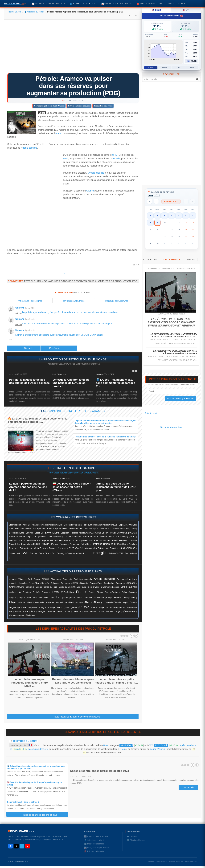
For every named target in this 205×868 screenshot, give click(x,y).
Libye (12, 602)
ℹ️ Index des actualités (94, 844)
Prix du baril (151, 413)
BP (73, 525)
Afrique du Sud (25, 579)
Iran (59, 597)
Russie (117, 159)
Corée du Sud (65, 587)
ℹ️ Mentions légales (136, 840)
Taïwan (60, 611)
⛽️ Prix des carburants (150, 4)
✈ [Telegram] (22, 846)
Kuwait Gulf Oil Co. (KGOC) (123, 533)
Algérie (45, 579)
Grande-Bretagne (112, 592)
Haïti (29, 598)
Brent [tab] (157, 10)
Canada (131, 583)
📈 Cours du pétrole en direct (49, 4)
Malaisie (21, 602)
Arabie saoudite (29, 148)
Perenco (64, 544)
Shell (25, 553)
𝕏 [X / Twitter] (16, 846)
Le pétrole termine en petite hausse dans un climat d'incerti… (116, 681)
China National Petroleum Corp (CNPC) (75, 528)
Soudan (122, 607)
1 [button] (150, 216)
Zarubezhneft (131, 553)
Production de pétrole (103, 106)
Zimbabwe (31, 615)
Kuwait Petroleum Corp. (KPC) (23, 537)
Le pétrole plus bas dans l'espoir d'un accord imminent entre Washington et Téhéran (171, 322)
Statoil (81, 553)
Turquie (110, 611)
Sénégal (41, 611)
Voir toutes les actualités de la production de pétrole (74, 364)
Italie (72, 598)
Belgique (55, 583)
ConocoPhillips (102, 528)
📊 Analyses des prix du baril (117, 4)
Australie (13, 583)
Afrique (12, 579)
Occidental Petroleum (118, 540)
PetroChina (86, 544)
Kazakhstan (99, 598)
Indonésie (43, 598)
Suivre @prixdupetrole (171, 427)
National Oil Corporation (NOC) (24, 540)
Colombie (30, 587)
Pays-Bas (33, 607)
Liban (125, 598)
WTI (152, 745)
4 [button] (171, 216)
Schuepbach (15, 553)
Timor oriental (89, 611)
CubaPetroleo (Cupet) (120, 529)
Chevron (131, 525)
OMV (104, 540)
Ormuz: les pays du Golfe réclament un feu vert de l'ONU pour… (116, 487)
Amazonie (67, 579)
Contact (183, 4)
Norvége (99, 602)
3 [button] (164, 216)
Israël (66, 598)
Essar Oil (39, 533)
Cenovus (113, 525)
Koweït (117, 598)
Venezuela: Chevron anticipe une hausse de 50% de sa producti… (71, 383)
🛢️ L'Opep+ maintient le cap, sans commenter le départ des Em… (116, 383)
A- (136, 16)
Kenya (109, 598)
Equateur (27, 592)
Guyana (13, 598)
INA (91, 533)
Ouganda (13, 607)
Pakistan (23, 607)
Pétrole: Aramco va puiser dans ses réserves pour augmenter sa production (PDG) (74, 86)
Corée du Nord (50, 587)
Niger (81, 602)
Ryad (66, 159)
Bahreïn (45, 583)
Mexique (50, 602)
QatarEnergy (40, 548)
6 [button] (186, 216)
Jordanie (88, 598)
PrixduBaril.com (16, 861)
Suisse (17, 611)
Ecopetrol (13, 533)
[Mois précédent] (156, 201)
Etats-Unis (59, 592)
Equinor (29, 533)
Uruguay (119, 611)
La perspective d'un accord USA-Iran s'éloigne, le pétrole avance (175, 352)
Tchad (68, 611)
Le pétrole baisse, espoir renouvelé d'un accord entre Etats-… (30, 683)
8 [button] (150, 223)
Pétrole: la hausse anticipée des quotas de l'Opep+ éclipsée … (29, 383)
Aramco (59, 133)
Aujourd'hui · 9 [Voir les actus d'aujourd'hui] (171, 201)
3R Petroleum (15, 525)
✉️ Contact (132, 836)
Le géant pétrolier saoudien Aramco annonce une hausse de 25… (28, 487)
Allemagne (56, 579)
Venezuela (130, 611)
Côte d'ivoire (94, 587)
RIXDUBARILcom (22, 831)
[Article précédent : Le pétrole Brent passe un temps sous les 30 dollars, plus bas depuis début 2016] (24, 348)
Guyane (22, 598)
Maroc (30, 602)
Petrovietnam (26, 548)
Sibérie (94, 607)
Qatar (66, 607)
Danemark (106, 587)
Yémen (21, 615)
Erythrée (36, 592)
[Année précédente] (150, 201)
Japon (79, 598)
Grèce (125, 592)
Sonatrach (72, 553)
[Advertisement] (73, 47)
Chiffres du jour (25, 741)
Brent (106, 745)
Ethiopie (71, 592)
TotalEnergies (97, 553)
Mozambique (62, 602)
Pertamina (74, 544)
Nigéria (89, 602)
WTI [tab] (186, 10)
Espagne (46, 592)
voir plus (19, 313)
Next (136, 636)
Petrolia (132, 544)
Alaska (37, 579)
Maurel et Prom (90, 537)
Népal (125, 602)
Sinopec (33, 553)
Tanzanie (51, 611)
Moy (188, 61)
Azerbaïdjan (34, 583)
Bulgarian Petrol (101, 525)
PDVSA (46, 544)
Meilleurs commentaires (117, 301)
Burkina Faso (96, 583)
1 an (178, 67)
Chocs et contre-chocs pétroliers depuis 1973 (99, 771)
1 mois (151, 67)
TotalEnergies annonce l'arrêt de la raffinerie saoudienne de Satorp (105, 437)
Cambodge (109, 583)
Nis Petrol (95, 540)
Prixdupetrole (65, 274)
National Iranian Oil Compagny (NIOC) (117, 537)
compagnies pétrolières (76, 517)
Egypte (124, 587)
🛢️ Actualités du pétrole (83, 4)
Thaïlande (77, 611)
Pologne (43, 607)
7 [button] (193, 216)
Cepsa (122, 525)
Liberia (132, 598)
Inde (35, 598)
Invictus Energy (101, 533)
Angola (89, 579)
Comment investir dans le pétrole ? (23, 802)
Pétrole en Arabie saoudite (79, 106)
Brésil (76, 583)
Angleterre (79, 579)
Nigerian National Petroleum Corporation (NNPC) (65, 540)
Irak (52, 597)
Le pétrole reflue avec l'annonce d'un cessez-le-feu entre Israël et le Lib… (174, 335)
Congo (39, 587)
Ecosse (115, 587)
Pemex (55, 544)
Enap (22, 533)
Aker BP (27, 525)
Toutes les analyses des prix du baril (41, 815)
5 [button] (178, 216)
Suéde (25, 611)
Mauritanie (39, 602)
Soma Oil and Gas (47, 553)
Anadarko (36, 525)
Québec (74, 607)
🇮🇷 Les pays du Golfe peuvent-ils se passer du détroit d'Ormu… (72, 487)
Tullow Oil (113, 553)
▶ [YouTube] (28, 846)
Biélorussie (66, 583)
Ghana (100, 592)
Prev (132, 636)
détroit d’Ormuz (158, 749)
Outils (170, 4)
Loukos (43, 537)
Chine (12, 587)
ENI (134, 528)
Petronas (13, 548)
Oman (133, 602)
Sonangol (61, 553)
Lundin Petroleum (73, 537)
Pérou (60, 607)
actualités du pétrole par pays (76, 571)
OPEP (115, 155)
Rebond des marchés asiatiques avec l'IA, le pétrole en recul (73, 681)
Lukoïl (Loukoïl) (55, 537)
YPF (121, 553)
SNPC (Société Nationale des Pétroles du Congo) (92, 548)
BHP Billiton (64, 525)
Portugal (51, 607)
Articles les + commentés (30, 301)
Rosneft (62, 548)
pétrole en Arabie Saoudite (75, 468)
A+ (129, 16)
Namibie (73, 602)
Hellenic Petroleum (79, 533)
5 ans (192, 67)
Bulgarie (84, 583)
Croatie (77, 587)
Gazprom (65, 533)
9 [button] (157, 223)
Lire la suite (188, 787)
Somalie (113, 607)
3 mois (164, 67)
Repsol (52, 548)
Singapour (103, 607)
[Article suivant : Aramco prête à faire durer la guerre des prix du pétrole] (59, 348)
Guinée (132, 592)
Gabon (92, 592)
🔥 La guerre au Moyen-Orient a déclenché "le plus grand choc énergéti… (38, 420)
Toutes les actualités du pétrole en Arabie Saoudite (74, 473)
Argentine (131, 579)
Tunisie (101, 611)
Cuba (84, 587)
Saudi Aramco (127, 548)
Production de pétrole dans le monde (75, 359)
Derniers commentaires (74, 301)
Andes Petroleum (50, 525)
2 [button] (157, 216)
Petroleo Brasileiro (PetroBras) (110, 544)
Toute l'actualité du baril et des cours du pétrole (77, 717)
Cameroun (121, 583)
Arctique (121, 579)
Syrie (33, 611)
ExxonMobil (52, 533)
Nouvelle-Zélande (113, 602)
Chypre (21, 587)
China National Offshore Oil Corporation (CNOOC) (32, 528)
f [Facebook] (10, 846)
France (82, 592)
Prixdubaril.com (15, 12)
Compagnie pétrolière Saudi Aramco (49, 106)
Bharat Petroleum (84, 525)
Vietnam (13, 615)
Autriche (23, 583)
